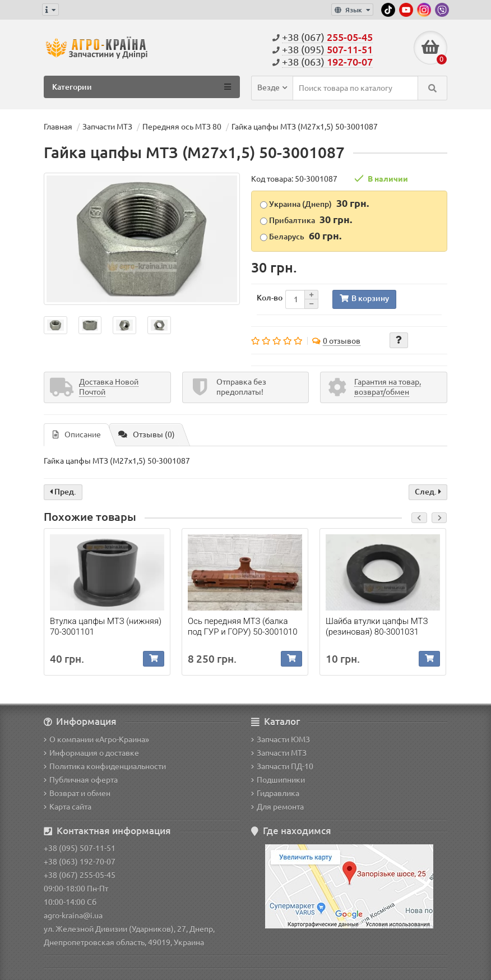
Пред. (63, 492)
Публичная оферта (81, 780)
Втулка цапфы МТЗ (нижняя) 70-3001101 (106, 626)
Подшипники (278, 780)
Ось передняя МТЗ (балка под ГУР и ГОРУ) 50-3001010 (243, 626)
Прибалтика (306, 219)
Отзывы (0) (147, 434)
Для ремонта (277, 807)
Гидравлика (275, 793)
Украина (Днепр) (314, 203)
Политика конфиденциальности (105, 766)
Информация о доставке (91, 753)
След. (428, 492)
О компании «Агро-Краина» (96, 739)
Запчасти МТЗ (279, 753)
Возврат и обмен (77, 793)
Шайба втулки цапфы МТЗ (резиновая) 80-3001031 (377, 626)
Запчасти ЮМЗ (281, 739)
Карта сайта (68, 807)
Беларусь (301, 235)
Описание (77, 434)
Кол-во (270, 298)
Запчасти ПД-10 (282, 766)
